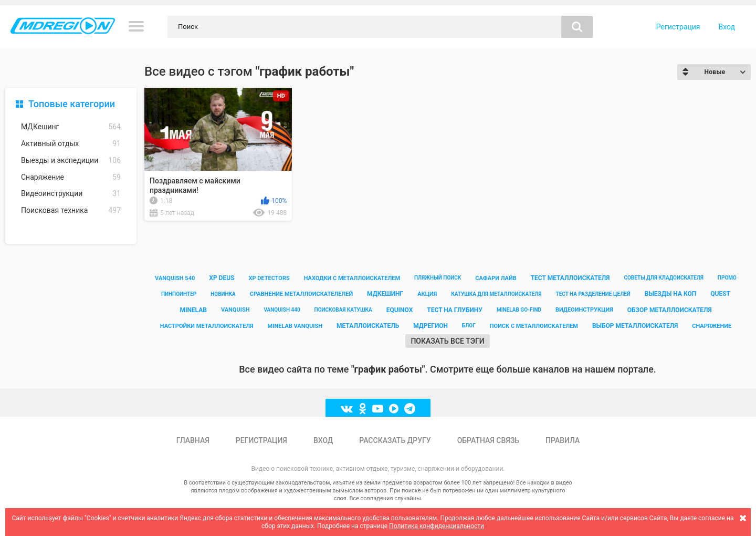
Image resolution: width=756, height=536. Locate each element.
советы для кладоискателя (664, 278)
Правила (563, 440)
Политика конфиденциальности (437, 526)
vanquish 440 (282, 310)
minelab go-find (519, 310)
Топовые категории (72, 104)
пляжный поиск (438, 278)
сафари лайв (496, 278)
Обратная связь (488, 440)
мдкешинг (385, 294)
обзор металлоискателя (670, 310)
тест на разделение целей (593, 294)
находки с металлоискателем (352, 278)
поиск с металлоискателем (534, 326)
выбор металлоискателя (635, 326)
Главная (193, 440)
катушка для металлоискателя (496, 294)
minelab (193, 310)
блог (469, 326)
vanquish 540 (175, 278)
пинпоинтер (179, 294)
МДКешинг (71, 127)
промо (727, 278)
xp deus (222, 278)
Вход (727, 27)
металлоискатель (368, 326)
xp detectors (269, 278)
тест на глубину (455, 310)
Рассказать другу (395, 440)
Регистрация (678, 27)
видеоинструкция (584, 310)
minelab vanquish (295, 326)
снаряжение (712, 326)
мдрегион (430, 326)
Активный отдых (71, 144)
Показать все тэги (447, 341)
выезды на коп (671, 294)
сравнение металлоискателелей (301, 294)
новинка (223, 294)
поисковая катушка (343, 310)
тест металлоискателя (570, 278)
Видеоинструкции (71, 194)
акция (427, 294)
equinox (400, 310)
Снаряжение (71, 177)
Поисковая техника (71, 210)
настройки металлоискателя (207, 326)
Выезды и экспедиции (71, 161)
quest (720, 294)
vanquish (235, 310)
